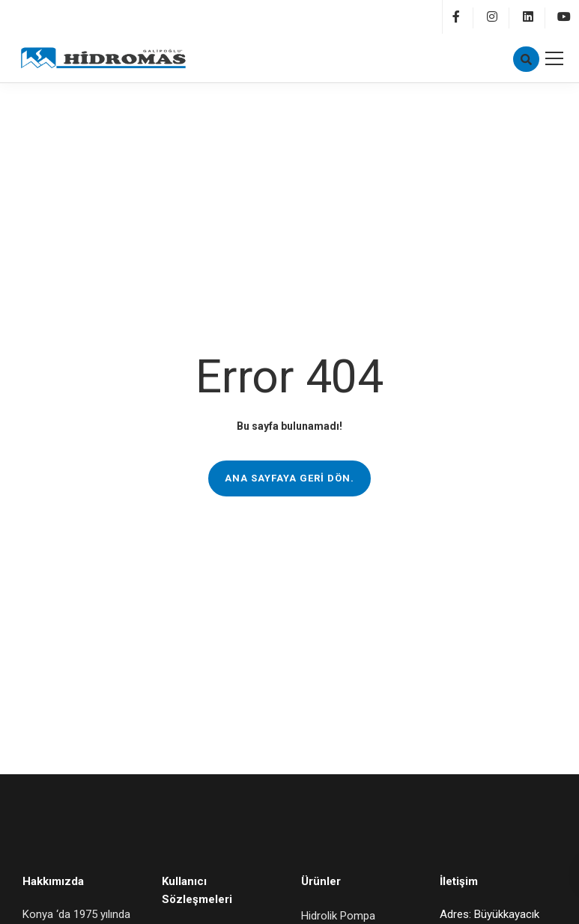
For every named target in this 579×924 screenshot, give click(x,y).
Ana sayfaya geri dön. (289, 478)
